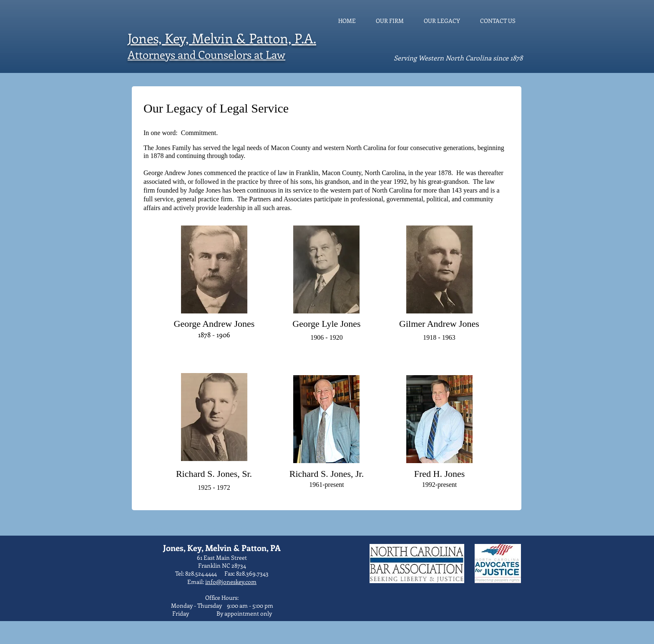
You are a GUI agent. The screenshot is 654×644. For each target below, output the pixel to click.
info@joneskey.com (231, 582)
